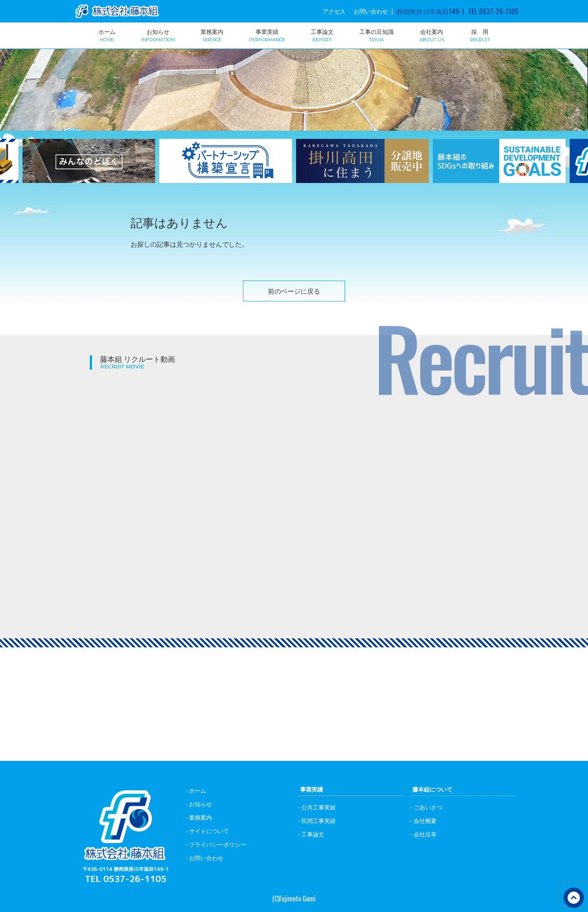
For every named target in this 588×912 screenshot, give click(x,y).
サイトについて (209, 831)
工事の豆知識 (376, 35)
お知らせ (158, 35)
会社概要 (425, 820)
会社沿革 (425, 834)
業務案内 (212, 35)
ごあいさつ (428, 807)
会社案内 (432, 35)
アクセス (334, 11)
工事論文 (322, 35)
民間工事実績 (318, 820)
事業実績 (267, 35)
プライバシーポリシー (218, 844)
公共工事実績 (318, 807)
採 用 (480, 35)
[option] (226, 166)
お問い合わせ (371, 11)
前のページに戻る (294, 291)
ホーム (107, 35)
